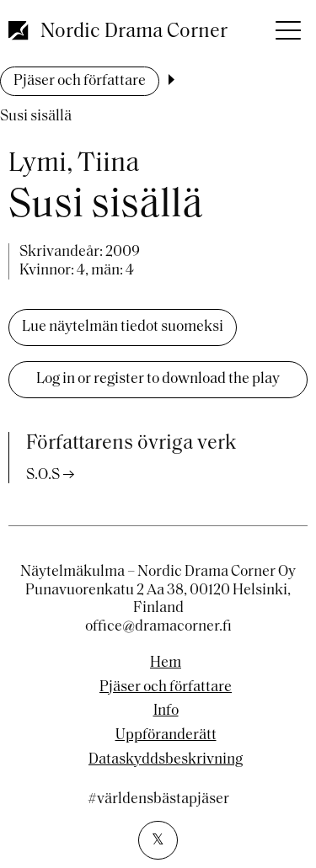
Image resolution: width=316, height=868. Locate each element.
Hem (166, 663)
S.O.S (43, 475)
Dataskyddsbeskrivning (166, 760)
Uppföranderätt (166, 736)
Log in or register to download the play (158, 379)
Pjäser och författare (80, 81)
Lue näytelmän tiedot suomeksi (123, 327)
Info (166, 711)
